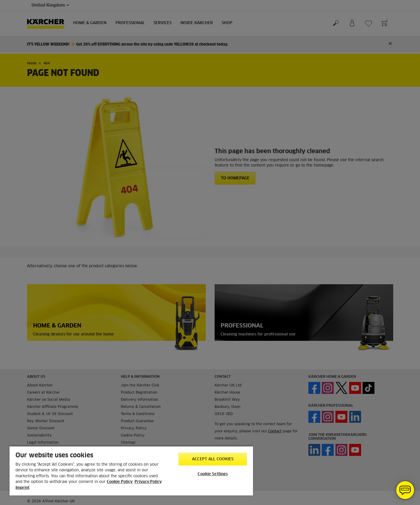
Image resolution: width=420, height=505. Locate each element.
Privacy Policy (148, 482)
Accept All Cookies (213, 459)
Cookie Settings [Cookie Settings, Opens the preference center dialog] (213, 474)
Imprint (22, 488)
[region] (131, 471)
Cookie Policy (120, 482)
